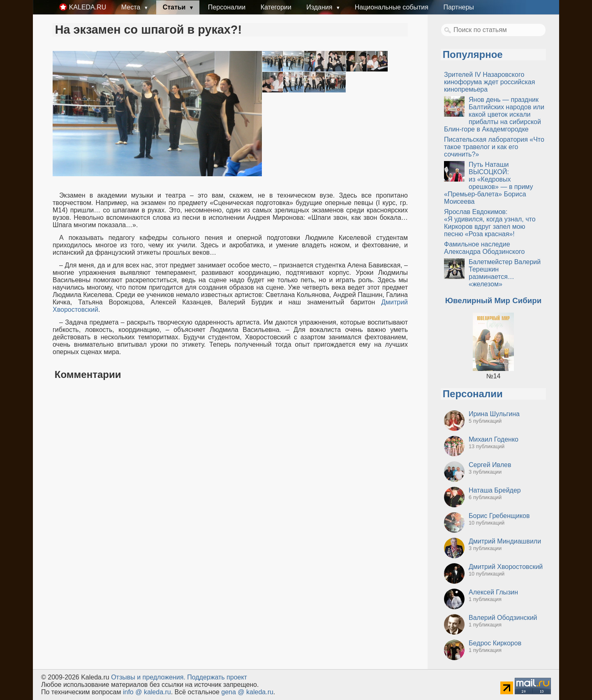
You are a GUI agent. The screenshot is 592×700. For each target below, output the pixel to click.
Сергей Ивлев (490, 465)
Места (132, 7)
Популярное (473, 54)
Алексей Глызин (493, 592)
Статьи (175, 7)
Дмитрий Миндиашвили (505, 541)
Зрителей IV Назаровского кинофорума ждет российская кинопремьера (489, 82)
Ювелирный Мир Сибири (493, 300)
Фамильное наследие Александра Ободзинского (484, 248)
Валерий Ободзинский (503, 618)
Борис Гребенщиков (499, 516)
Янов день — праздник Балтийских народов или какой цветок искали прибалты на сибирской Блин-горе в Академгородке (494, 114)
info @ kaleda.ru (147, 692)
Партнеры (458, 7)
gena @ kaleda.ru (247, 692)
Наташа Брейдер (495, 490)
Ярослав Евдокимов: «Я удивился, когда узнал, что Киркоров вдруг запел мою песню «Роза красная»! (490, 223)
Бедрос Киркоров (495, 643)
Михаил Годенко (494, 439)
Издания (320, 7)
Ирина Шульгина (494, 414)
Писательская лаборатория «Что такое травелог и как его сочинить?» (494, 147)
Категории (276, 7)
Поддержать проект (217, 677)
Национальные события (392, 7)
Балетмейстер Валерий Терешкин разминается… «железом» (505, 273)
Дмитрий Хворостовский (506, 567)
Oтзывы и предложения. (148, 677)
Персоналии (227, 7)
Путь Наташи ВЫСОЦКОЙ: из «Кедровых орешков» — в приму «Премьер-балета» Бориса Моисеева (489, 183)
